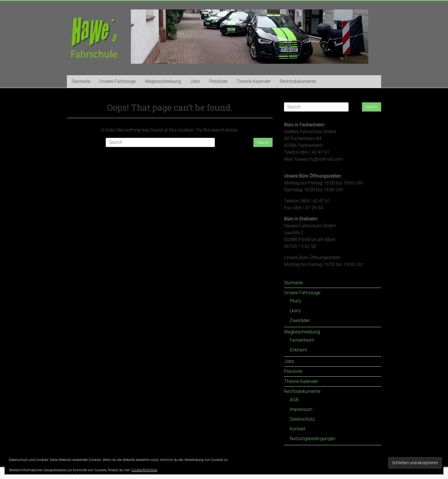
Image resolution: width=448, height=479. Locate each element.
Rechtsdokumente (298, 81)
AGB (294, 400)
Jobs (195, 81)
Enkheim (298, 350)
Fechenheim (302, 340)
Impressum (301, 409)
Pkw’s (295, 301)
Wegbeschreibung (163, 81)
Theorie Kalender (254, 81)
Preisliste (218, 81)
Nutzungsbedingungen (313, 439)
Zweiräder (300, 320)
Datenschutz (302, 419)
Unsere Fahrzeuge (118, 81)
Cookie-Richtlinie (144, 470)
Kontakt (298, 429)
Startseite (81, 81)
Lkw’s (295, 311)
